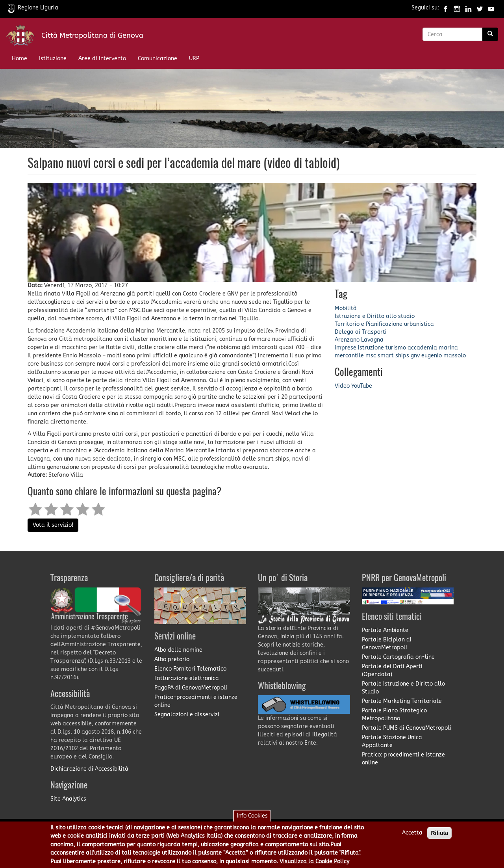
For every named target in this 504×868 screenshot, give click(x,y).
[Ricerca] (490, 34)
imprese (346, 348)
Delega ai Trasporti (361, 332)
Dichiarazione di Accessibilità (89, 769)
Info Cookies (252, 819)
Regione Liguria (33, 8)
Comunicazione (157, 59)
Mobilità (346, 308)
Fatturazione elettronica (187, 678)
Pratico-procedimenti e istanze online (196, 701)
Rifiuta (439, 836)
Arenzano (347, 340)
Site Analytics (68, 799)
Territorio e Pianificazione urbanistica (384, 324)
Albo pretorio (172, 659)
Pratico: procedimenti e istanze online (403, 759)
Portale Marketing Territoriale (402, 701)
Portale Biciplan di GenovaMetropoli (387, 644)
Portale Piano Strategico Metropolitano (394, 715)
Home (19, 59)
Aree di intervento (102, 59)
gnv (415, 356)
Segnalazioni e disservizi (187, 715)
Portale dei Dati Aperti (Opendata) (392, 670)
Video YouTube (353, 386)
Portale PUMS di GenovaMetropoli (407, 728)
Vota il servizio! (53, 525)
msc (371, 356)
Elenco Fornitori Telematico (190, 669)
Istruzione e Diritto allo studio (375, 316)
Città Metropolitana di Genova (92, 35)
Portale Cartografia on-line (398, 657)
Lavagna (372, 340)
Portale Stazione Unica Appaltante (392, 741)
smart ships (393, 356)
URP (194, 59)
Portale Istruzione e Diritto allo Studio (403, 688)
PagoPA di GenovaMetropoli (191, 688)
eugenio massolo (444, 356)
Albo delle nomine (178, 650)
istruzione (371, 348)
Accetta (412, 836)
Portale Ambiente (385, 630)
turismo (396, 348)
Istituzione (53, 59)
